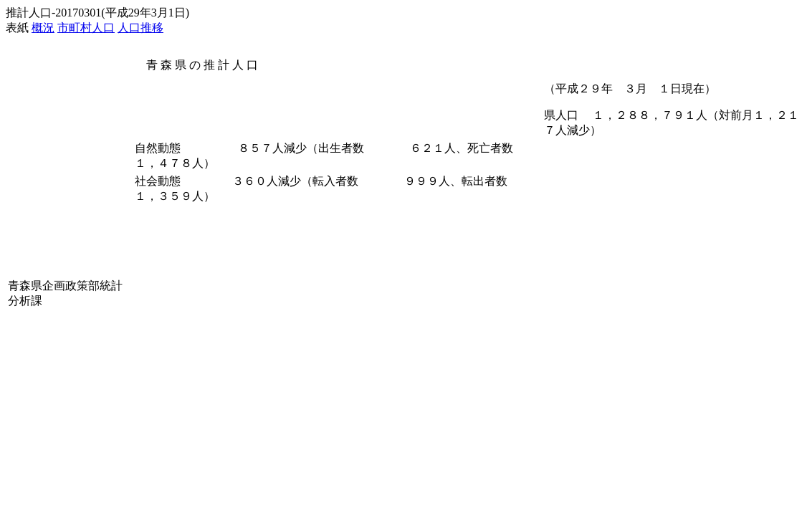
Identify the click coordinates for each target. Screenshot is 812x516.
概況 (43, 28)
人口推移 (140, 28)
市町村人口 (86, 28)
